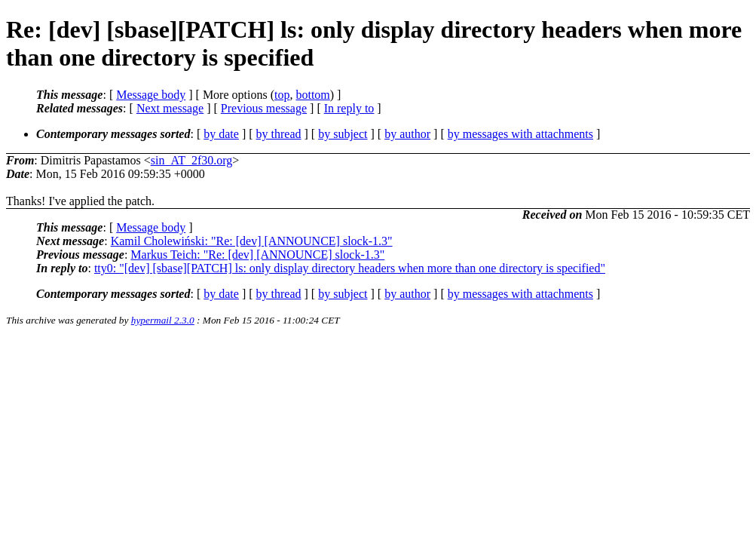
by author (407, 134)
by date (221, 134)
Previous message (264, 108)
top (282, 95)
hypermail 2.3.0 (163, 320)
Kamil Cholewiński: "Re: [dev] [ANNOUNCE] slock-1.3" (252, 241)
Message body (151, 95)
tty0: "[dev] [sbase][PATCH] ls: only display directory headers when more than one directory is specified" (350, 268)
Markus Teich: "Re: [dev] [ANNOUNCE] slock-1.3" (257, 255)
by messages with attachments (520, 134)
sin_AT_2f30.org (192, 160)
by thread (279, 134)
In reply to (349, 108)
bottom (312, 95)
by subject (343, 134)
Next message (170, 108)
